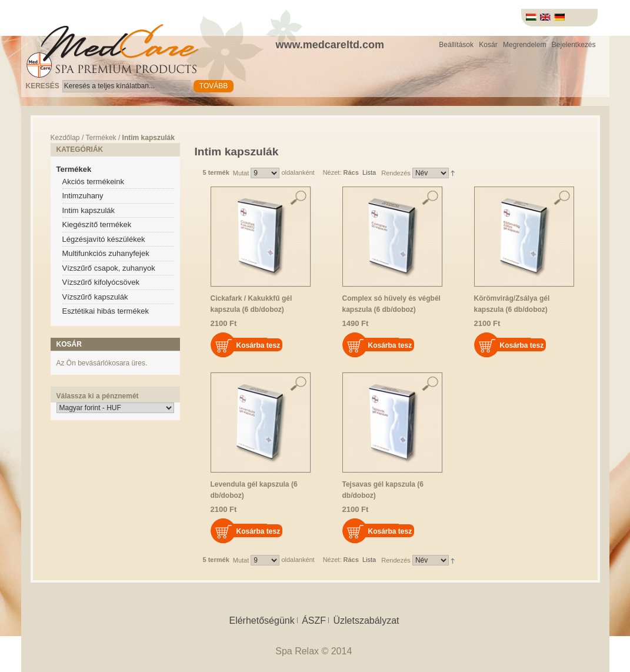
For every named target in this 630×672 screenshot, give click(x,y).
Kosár (488, 45)
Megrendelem (524, 45)
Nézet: (332, 172)
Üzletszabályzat (366, 621)
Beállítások (456, 45)
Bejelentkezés (574, 45)
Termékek (101, 138)
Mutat (241, 173)
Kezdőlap (65, 138)
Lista (369, 172)
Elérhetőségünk (261, 621)
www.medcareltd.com (330, 45)
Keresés (43, 86)
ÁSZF (314, 621)
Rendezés (396, 173)
